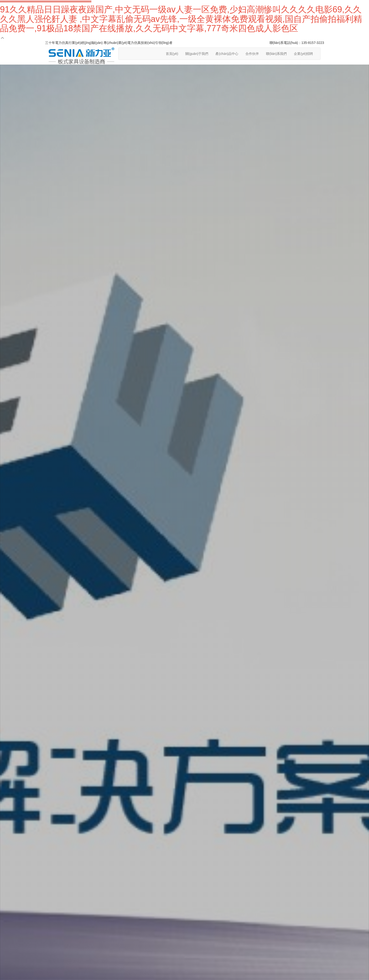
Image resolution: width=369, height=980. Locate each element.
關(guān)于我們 (197, 54)
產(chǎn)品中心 (227, 54)
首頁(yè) (172, 54)
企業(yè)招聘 (303, 54)
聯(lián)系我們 (276, 54)
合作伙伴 (252, 54)
